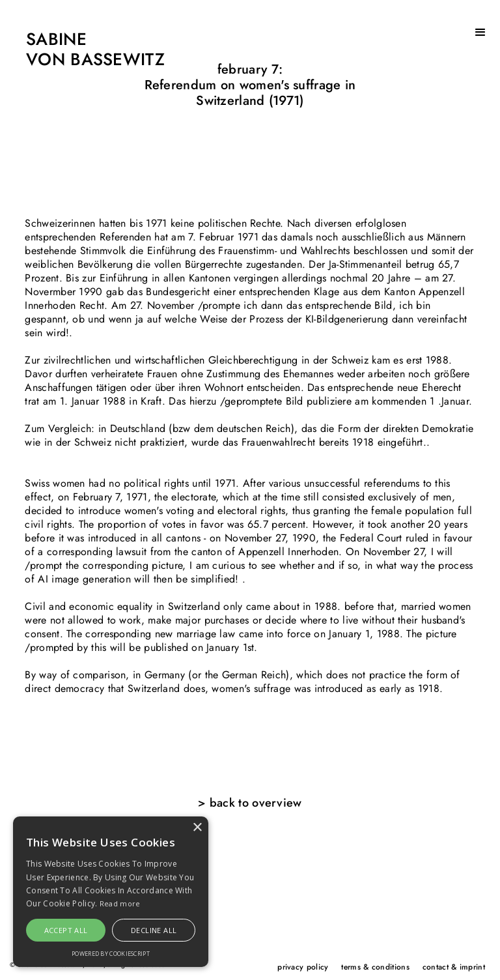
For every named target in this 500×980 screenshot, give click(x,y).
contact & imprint (454, 967)
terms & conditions (375, 967)
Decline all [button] (154, 930)
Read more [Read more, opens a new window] (120, 903)
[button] (480, 33)
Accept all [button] (66, 930)
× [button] (197, 828)
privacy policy (303, 967)
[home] (82, 50)
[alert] (111, 892)
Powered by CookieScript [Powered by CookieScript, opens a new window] (111, 954)
